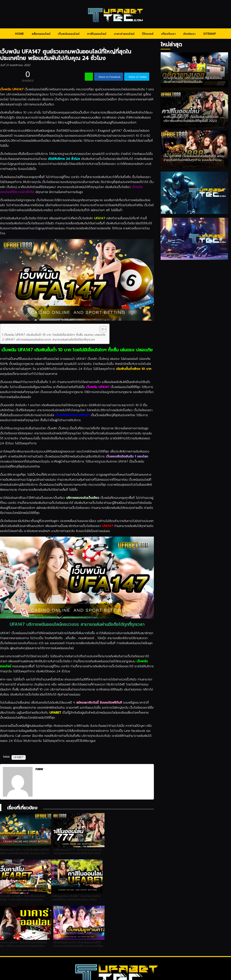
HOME (19, 34)
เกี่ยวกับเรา (168, 34)
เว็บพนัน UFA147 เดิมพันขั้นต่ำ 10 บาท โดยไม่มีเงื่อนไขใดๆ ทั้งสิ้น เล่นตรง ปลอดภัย (55, 335)
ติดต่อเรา (189, 34)
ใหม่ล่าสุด (171, 44)
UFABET (19, 757)
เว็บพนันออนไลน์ (69, 34)
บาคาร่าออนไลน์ (124, 34)
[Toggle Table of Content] (101, 329)
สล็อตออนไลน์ (41, 34)
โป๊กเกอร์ (148, 34)
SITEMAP (210, 34)
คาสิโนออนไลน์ (97, 34)
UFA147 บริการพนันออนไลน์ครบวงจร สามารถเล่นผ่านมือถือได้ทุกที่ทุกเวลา (50, 339)
